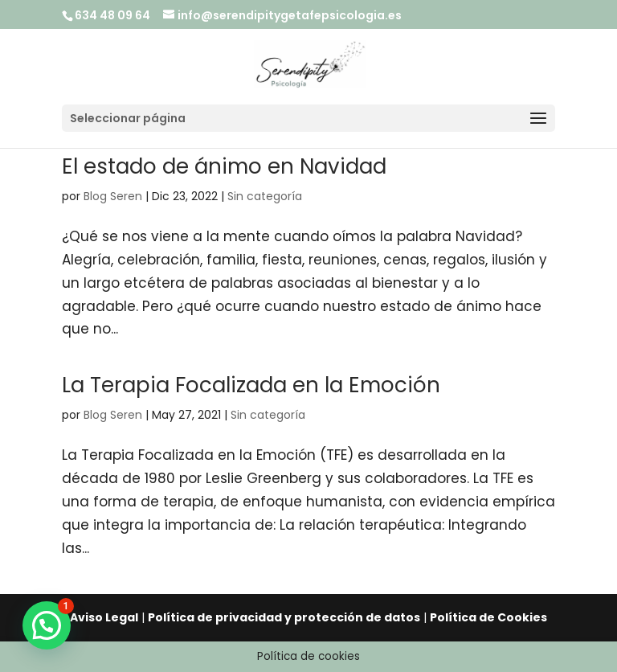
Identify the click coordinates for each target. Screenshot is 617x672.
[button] (47, 625)
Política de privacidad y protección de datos (284, 617)
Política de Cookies (488, 617)
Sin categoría (265, 196)
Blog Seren (113, 196)
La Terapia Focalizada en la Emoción (251, 385)
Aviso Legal (104, 617)
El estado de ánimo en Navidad (224, 166)
